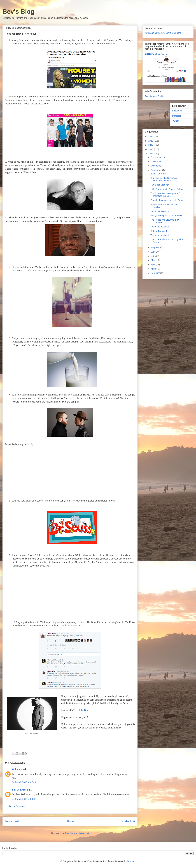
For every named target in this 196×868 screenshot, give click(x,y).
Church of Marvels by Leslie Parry (167, 200)
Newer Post (12, 821)
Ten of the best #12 (160, 227)
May (153, 260)
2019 (151, 137)
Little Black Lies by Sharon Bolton (167, 189)
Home (71, 821)
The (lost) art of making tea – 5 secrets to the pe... (165, 195)
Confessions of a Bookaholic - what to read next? (165, 179)
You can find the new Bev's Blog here (163, 33)
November (156, 162)
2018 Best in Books (157, 54)
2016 (151, 149)
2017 (151, 145)
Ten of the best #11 (160, 235)
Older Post (129, 821)
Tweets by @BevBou (155, 96)
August (155, 247)
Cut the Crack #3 (159, 231)
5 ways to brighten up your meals (166, 216)
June (154, 256)
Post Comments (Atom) (77, 833)
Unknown (17, 769)
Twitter (175, 121)
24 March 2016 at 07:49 (24, 782)
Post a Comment (17, 806)
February (156, 273)
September (156, 170)
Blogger (131, 861)
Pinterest (176, 116)
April (153, 265)
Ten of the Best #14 (160, 185)
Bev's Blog (18, 12)
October (155, 166)
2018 (151, 141)
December (156, 157)
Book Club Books (159, 174)
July (153, 252)
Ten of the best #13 (160, 211)
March (154, 269)
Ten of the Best (81, 710)
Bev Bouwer (18, 790)
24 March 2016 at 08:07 (24, 799)
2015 (151, 154)
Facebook (177, 111)
